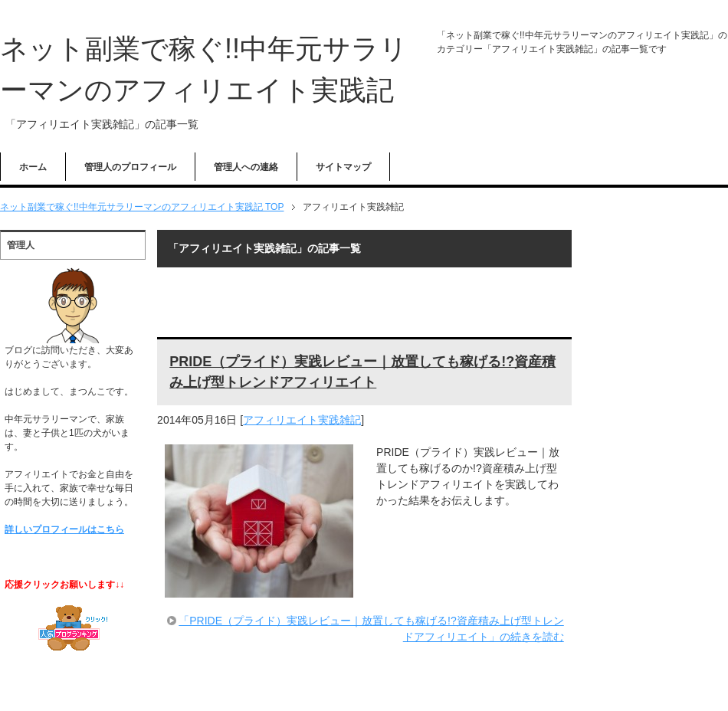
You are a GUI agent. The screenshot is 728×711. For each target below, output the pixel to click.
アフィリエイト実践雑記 (302, 420)
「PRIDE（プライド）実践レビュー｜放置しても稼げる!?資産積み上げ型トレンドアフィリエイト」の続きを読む (371, 629)
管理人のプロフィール (130, 167)
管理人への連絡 (246, 167)
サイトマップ (343, 167)
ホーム (33, 167)
